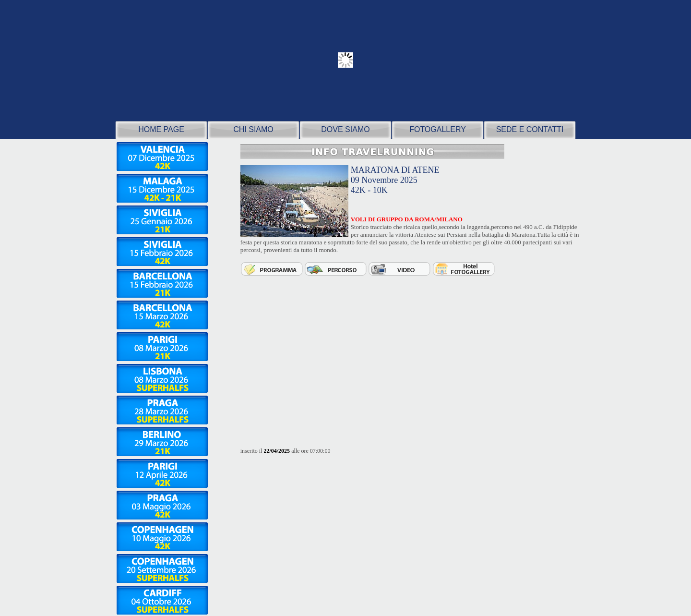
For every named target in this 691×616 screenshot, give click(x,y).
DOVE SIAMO (345, 129)
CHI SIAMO (253, 129)
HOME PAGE (161, 129)
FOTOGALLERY (438, 129)
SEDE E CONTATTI (530, 129)
